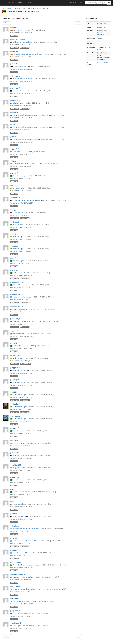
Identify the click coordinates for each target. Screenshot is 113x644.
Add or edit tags (101, 23)
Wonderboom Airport (20, 370)
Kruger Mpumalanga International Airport (27, 200)
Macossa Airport (42, 8)
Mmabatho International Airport (23, 577)
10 (15, 400)
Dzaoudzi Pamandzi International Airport (27, 589)
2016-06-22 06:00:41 (103, 63)
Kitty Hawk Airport (19, 431)
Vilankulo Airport (19, 103)
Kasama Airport (18, 225)
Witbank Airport (18, 346)
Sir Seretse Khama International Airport (26, 529)
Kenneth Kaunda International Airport (26, 115)
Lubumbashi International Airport (24, 321)
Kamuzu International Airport (23, 79)
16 (26, 364)
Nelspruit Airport (18, 237)
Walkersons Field (19, 273)
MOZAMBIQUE (101, 34)
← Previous (7, 636)
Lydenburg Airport (19, 188)
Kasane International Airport (22, 297)
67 (15, 364)
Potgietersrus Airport (20, 176)
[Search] (109, 3)
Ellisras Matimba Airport (21, 285)
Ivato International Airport (22, 601)
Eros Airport (17, 613)
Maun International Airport (22, 553)
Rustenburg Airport (19, 504)
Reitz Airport (17, 152)
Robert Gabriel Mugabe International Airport (28, 54)
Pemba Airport (18, 213)
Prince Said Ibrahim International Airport (26, 565)
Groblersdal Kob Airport (21, 309)
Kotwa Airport (18, 30)
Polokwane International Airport (24, 164)
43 (15, 558)
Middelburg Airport (19, 334)
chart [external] (99, 49)
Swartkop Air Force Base (21, 492)
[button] (29, 3)
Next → (78, 636)
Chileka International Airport (22, 42)
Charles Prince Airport (20, 66)
